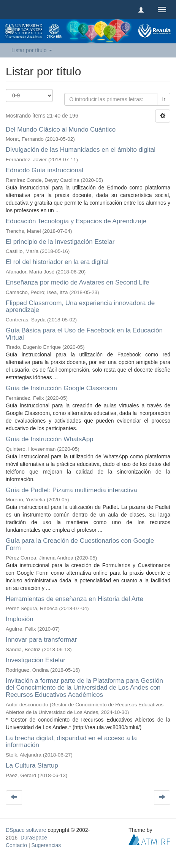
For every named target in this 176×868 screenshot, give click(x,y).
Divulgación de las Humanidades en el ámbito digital (81, 150)
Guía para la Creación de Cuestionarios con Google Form (80, 544)
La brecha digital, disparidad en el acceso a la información (71, 742)
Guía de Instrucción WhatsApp (50, 439)
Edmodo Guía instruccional (44, 170)
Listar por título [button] (32, 50)
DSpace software (26, 830)
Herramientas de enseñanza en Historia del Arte (75, 599)
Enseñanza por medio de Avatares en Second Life (78, 282)
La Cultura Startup (32, 765)
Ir (164, 99)
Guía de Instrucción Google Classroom (61, 388)
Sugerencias (46, 845)
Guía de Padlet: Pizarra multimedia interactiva (71, 490)
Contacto (16, 845)
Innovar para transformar (41, 640)
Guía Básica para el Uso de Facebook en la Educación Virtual (84, 334)
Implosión (20, 619)
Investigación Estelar (36, 660)
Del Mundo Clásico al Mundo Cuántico (61, 130)
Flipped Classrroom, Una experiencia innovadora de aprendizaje (80, 307)
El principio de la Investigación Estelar (60, 242)
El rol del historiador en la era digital (57, 262)
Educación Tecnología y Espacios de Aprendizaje (76, 221)
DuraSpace (34, 838)
